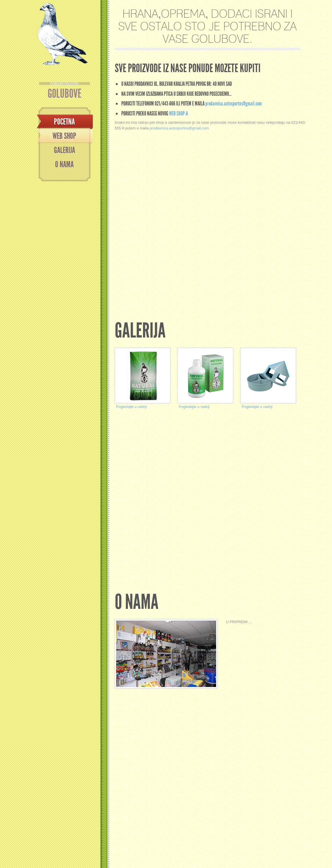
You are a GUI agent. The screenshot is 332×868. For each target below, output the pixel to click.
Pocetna (64, 122)
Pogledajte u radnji (132, 407)
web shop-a (178, 113)
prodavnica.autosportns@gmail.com (234, 103)
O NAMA (64, 164)
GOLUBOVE (65, 91)
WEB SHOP (64, 136)
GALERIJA (65, 150)
